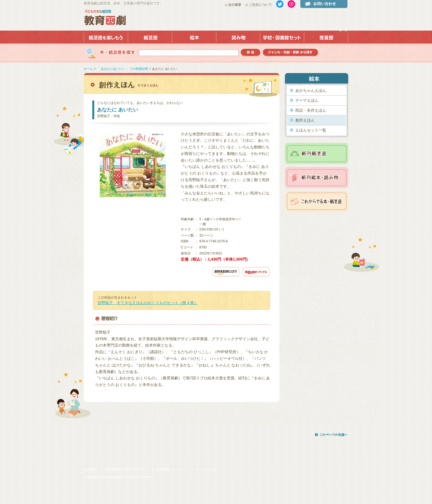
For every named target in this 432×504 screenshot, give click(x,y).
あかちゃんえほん (311, 90)
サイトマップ (206, 469)
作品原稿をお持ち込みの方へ (127, 469)
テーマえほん (307, 100)
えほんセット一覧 (311, 130)
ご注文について (260, 5)
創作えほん (305, 120)
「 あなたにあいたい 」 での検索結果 (122, 69)
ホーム (88, 69)
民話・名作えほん (311, 110)
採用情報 (163, 469)
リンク (183, 469)
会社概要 (235, 5)
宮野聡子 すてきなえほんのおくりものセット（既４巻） (148, 303)
